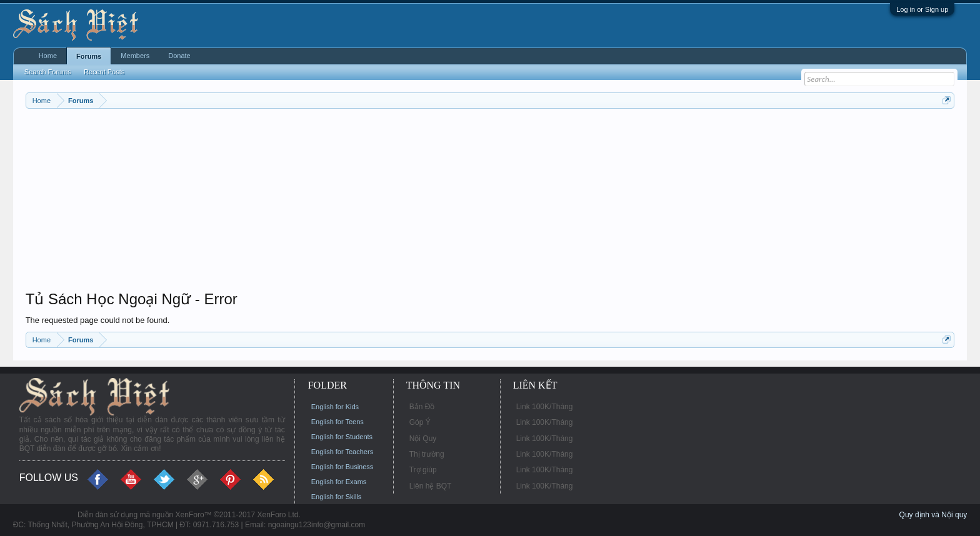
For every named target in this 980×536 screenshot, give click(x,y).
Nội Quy (423, 439)
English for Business (342, 467)
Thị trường (427, 454)
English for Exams (339, 482)
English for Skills (337, 497)
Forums (89, 56)
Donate (179, 56)
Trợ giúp (423, 470)
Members (135, 56)
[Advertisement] (401, 202)
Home (48, 56)
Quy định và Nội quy (933, 515)
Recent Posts (104, 72)
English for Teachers (342, 452)
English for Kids (335, 407)
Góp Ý (420, 422)
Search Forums (48, 72)
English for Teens (337, 422)
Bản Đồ (422, 407)
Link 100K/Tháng (545, 407)
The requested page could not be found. (98, 320)
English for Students (342, 437)
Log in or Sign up (922, 9)
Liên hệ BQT (431, 486)
